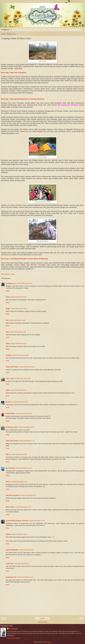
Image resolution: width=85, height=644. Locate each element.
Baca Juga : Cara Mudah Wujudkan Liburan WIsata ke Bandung (24, 259)
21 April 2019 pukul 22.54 (20, 402)
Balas (8, 291)
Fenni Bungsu (11, 468)
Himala (8, 534)
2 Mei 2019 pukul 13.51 (26, 550)
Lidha (8, 390)
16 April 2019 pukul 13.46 (18, 297)
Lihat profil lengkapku (14, 638)
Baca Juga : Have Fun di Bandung (14, 73)
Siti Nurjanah (13, 629)
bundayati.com (11, 283)
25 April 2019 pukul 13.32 (23, 507)
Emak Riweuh (10, 413)
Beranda (42, 618)
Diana (8, 343)
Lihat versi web (42, 622)
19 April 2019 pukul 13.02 (22, 379)
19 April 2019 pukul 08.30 (27, 367)
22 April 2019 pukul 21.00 (19, 454)
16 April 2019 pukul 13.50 (18, 343)
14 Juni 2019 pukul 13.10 (25, 577)
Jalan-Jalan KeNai (12, 441)
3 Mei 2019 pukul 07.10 (21, 564)
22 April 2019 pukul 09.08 (24, 413)
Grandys (9, 355)
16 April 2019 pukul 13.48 (17, 320)
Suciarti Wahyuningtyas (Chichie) (17, 521)
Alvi (7, 320)
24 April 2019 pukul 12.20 (24, 468)
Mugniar (9, 402)
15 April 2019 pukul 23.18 (24, 283)
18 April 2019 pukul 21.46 (20, 355)
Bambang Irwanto (12, 427)
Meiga (8, 309)
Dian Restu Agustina (13, 495)
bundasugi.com (11, 577)
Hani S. (8, 482)
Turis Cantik (10, 379)
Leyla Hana (10, 564)
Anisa (8, 297)
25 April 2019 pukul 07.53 (28, 495)
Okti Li (8, 454)
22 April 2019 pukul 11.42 (26, 441)
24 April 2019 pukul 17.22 (19, 482)
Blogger (48, 642)
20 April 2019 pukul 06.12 (18, 390)
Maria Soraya (10, 507)
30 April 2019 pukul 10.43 (19, 534)
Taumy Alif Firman (12, 367)
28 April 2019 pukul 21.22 (37, 521)
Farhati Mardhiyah (12, 550)
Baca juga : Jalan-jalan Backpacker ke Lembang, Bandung (23, 99)
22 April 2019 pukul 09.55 (26, 427)
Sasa (7, 332)
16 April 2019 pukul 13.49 (18, 332)
